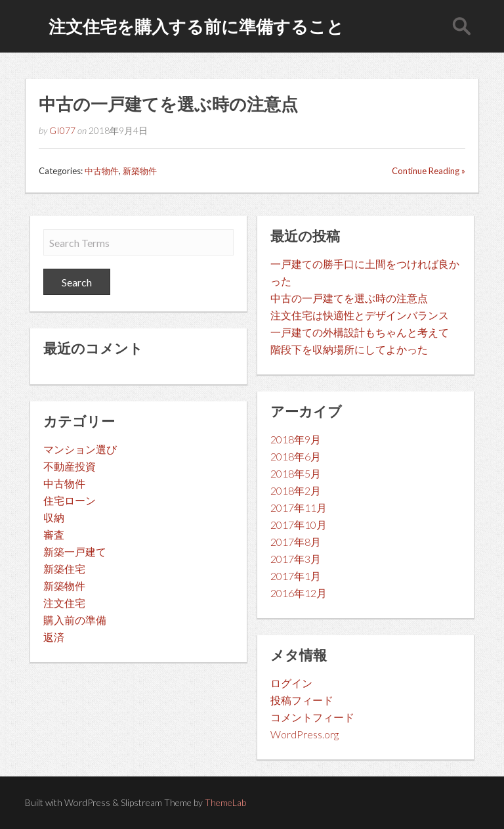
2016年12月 (299, 593)
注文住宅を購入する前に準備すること (196, 26)
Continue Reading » (429, 171)
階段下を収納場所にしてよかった (349, 349)
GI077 (62, 130)
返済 (54, 637)
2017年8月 (296, 542)
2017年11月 (299, 507)
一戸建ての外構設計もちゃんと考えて (360, 332)
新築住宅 (64, 569)
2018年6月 (296, 456)
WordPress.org (304, 734)
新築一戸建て (75, 551)
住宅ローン (70, 500)
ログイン (291, 683)
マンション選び (80, 449)
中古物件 (102, 171)
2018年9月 (296, 439)
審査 (54, 534)
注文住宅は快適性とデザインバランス (360, 315)
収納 (54, 517)
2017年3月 (296, 559)
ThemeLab (225, 802)
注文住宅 (64, 603)
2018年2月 (296, 490)
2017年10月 (299, 525)
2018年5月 (296, 473)
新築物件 (140, 171)
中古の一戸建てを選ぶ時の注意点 (168, 104)
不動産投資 (70, 466)
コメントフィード (312, 717)
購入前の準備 (75, 620)
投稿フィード (302, 700)
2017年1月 (296, 576)
